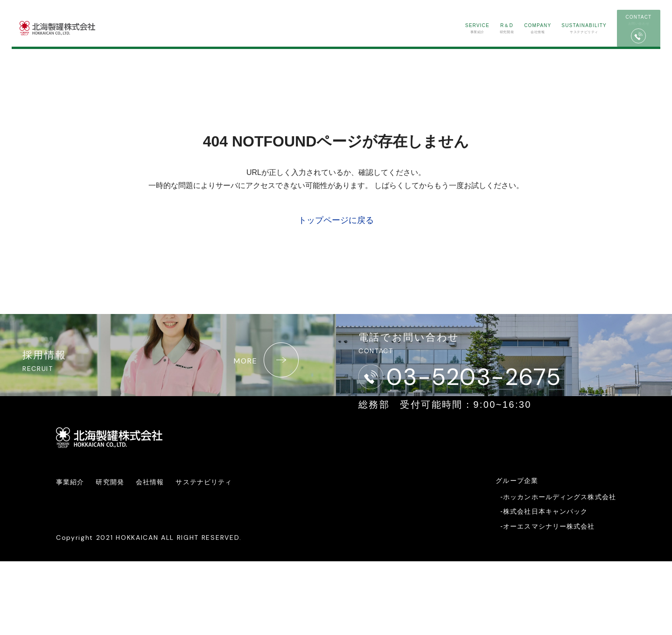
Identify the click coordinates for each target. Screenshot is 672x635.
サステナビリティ (536, 41)
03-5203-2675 (493, 405)
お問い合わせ (612, 42)
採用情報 (171, 396)
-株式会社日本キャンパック (544, 585)
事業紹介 (407, 41)
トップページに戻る (336, 220)
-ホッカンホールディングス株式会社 (558, 571)
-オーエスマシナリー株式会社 (547, 600)
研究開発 (445, 41)
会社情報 (484, 41)
